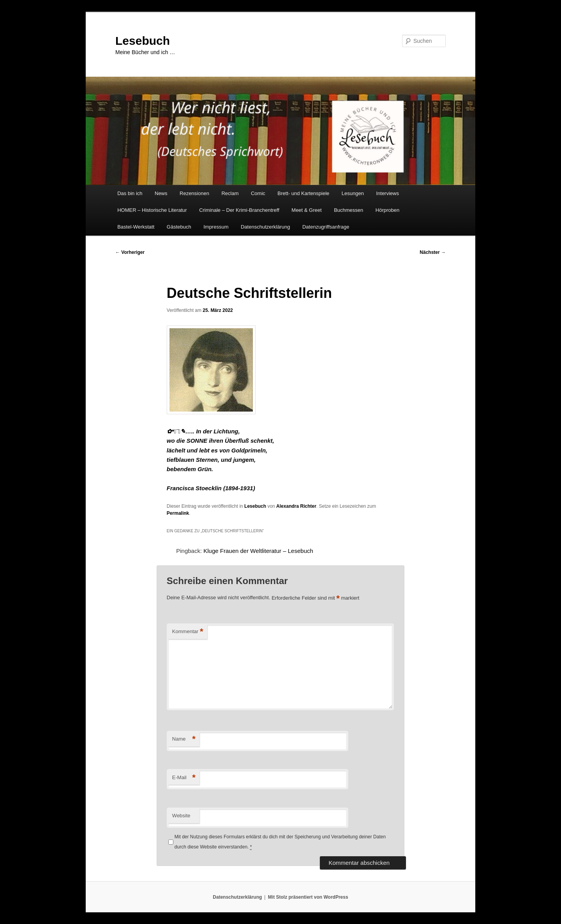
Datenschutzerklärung (265, 227)
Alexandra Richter (296, 506)
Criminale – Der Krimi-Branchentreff (239, 210)
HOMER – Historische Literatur (152, 210)
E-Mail (184, 778)
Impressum (216, 227)
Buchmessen (348, 210)
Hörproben (387, 210)
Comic (258, 193)
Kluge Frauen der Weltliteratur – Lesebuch (258, 551)
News (161, 193)
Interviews (387, 193)
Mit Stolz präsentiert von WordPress (308, 897)
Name (184, 739)
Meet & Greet (306, 210)
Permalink (178, 513)
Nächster (433, 252)
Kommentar (188, 632)
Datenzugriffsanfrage (326, 227)
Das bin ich (130, 193)
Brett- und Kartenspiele (303, 193)
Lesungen (353, 193)
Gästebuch (179, 227)
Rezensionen (194, 193)
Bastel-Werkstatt (136, 227)
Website (181, 816)
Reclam (230, 193)
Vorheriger (130, 252)
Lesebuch (143, 41)
